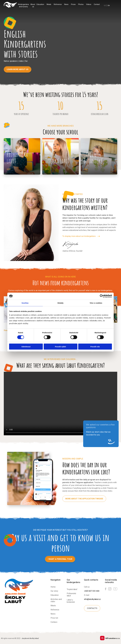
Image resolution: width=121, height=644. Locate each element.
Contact (97, 4)
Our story (54, 591)
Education (40, 4)
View (9, 169)
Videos (89, 4)
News (66, 4)
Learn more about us (18, 69)
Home (53, 587)
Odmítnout (26, 347)
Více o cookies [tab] (96, 303)
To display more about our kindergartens (79, 236)
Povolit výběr (60, 347)
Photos (81, 4)
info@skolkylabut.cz (92, 599)
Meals (49, 4)
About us (33, 5)
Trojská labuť (72, 589)
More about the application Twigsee (84, 499)
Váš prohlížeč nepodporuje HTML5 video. (60, 404)
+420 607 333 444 (92, 591)
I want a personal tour (60, 559)
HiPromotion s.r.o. (113, 638)
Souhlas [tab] (25, 303)
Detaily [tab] (60, 303)
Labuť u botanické (71, 601)
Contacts (92, 608)
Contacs (54, 622)
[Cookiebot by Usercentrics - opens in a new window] (102, 296)
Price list (54, 618)
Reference (58, 4)
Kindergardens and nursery (24, 5)
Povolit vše (95, 347)
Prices (73, 4)
